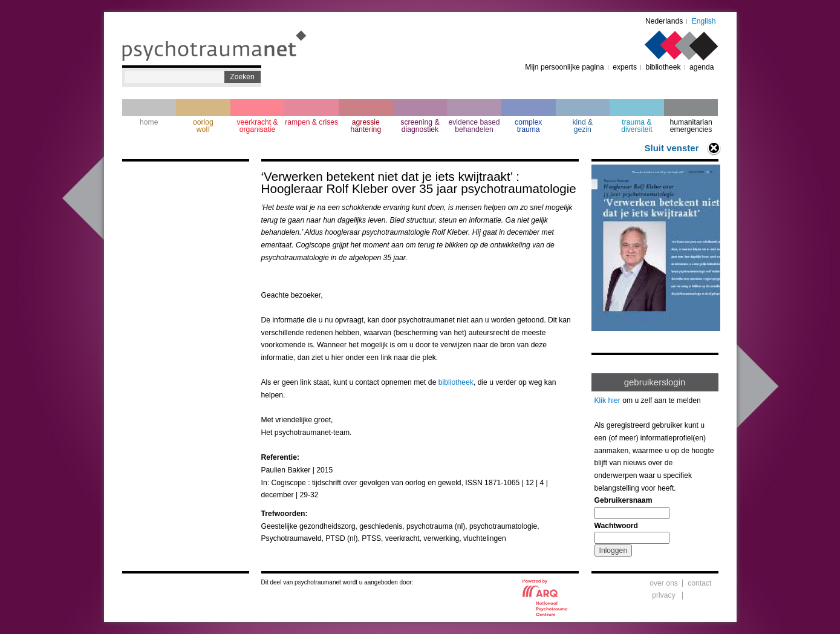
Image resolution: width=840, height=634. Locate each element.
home (149, 122)
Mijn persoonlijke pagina (564, 67)
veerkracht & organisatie (257, 126)
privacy (664, 595)
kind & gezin (582, 126)
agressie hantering (366, 126)
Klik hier (607, 400)
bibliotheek (663, 67)
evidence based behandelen (474, 126)
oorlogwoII (203, 126)
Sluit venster (671, 148)
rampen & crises (311, 122)
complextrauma (528, 126)
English (704, 21)
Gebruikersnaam (623, 500)
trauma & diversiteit (637, 126)
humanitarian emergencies (691, 126)
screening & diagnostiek (420, 126)
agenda (702, 67)
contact (699, 583)
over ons (664, 583)
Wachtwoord (616, 526)
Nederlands (664, 21)
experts (625, 67)
